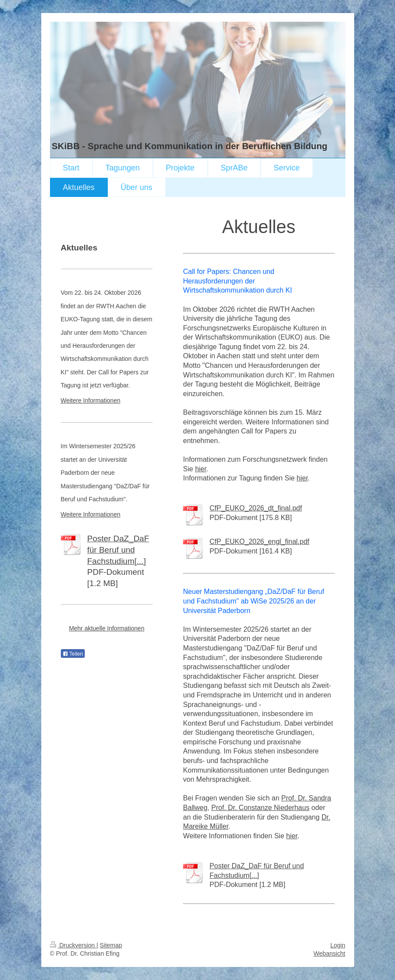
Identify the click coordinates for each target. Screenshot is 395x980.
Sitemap (111, 945)
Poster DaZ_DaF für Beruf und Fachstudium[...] (118, 550)
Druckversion (73, 945)
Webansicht (330, 953)
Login (338, 945)
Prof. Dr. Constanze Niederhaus (260, 808)
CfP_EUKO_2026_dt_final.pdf (256, 508)
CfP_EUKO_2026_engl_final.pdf (259, 542)
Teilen (73, 654)
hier (201, 469)
